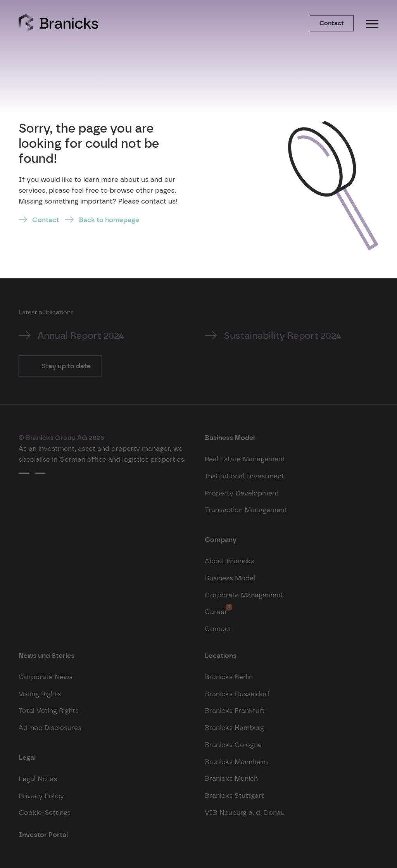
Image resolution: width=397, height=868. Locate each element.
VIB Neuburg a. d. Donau (245, 812)
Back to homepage (109, 220)
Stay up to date (65, 366)
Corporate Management (244, 595)
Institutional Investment (244, 476)
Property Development (242, 493)
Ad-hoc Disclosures (50, 727)
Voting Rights (40, 694)
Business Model (230, 578)
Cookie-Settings (45, 812)
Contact (332, 23)
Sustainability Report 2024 (283, 336)
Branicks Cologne (233, 745)
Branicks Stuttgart (234, 795)
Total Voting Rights (49, 710)
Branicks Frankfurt (235, 710)
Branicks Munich (231, 778)
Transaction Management (246, 510)
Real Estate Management (245, 459)
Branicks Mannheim (236, 762)
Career (216, 610)
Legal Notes (38, 779)
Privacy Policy (41, 796)
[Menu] (372, 23)
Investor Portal (43, 834)
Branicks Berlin (229, 677)
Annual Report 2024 (81, 336)
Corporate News (46, 677)
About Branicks (230, 561)
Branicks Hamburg (234, 727)
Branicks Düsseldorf (237, 694)
